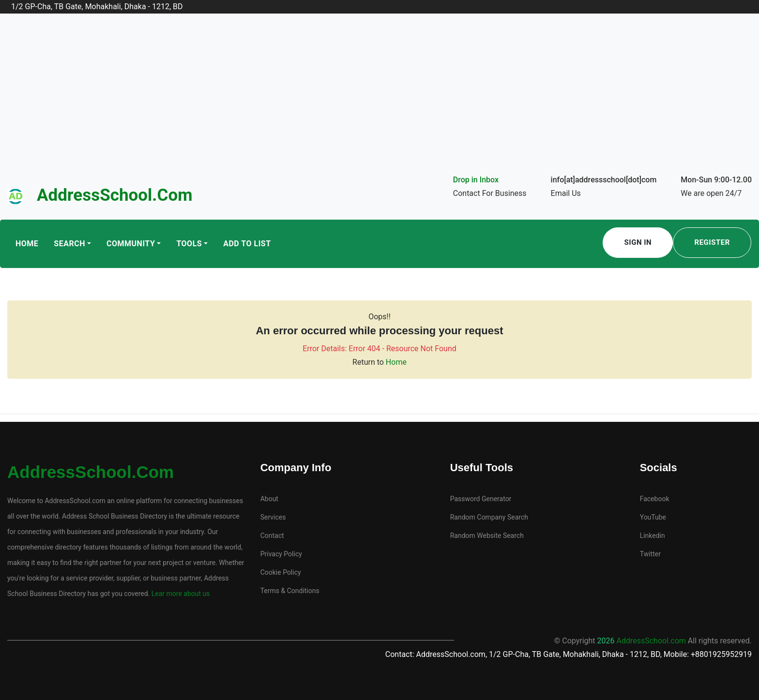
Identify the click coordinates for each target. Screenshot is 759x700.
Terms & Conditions (290, 591)
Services (273, 517)
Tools (189, 244)
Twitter (650, 554)
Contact (272, 536)
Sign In (638, 242)
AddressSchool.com (115, 195)
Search (69, 244)
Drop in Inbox (476, 180)
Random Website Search (487, 536)
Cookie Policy (281, 572)
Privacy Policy (281, 554)
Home (27, 244)
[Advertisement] (379, 101)
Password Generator (481, 499)
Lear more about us (180, 594)
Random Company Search (489, 517)
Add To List (247, 244)
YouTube (653, 517)
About (269, 499)
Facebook (655, 499)
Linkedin (653, 536)
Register (712, 242)
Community (131, 244)
